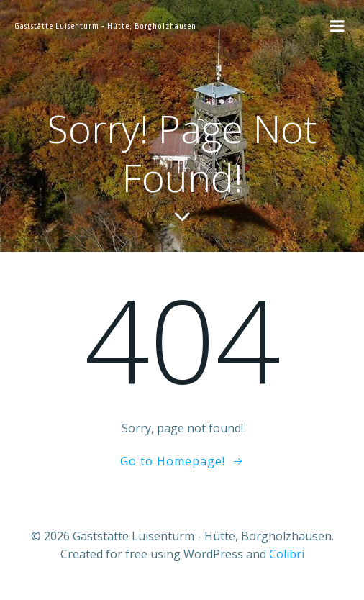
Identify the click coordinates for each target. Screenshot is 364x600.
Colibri (287, 554)
